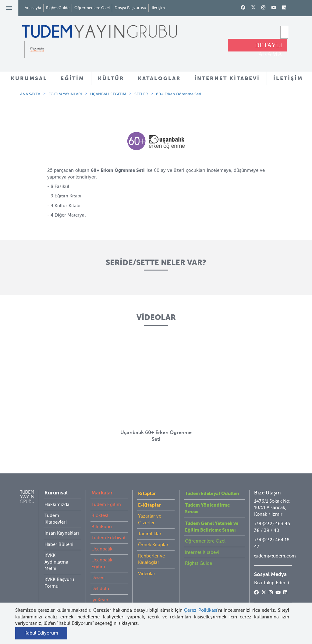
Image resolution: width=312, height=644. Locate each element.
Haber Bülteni (59, 544)
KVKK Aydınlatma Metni (56, 562)
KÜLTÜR (111, 78)
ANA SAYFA (30, 94)
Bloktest (100, 515)
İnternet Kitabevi (202, 552)
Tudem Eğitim (106, 504)
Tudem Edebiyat (108, 538)
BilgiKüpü (102, 527)
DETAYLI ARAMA (269, 47)
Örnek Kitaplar (153, 545)
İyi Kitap (100, 600)
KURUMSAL (29, 78)
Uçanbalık (102, 549)
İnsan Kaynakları (62, 533)
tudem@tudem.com (275, 556)
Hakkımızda (57, 504)
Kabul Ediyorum (41, 633)
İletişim (158, 8)
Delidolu (100, 589)
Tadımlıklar (150, 534)
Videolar (147, 574)
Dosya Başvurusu (130, 8)
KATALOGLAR (159, 78)
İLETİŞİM (288, 78)
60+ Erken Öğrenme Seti (179, 94)
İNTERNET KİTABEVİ (227, 78)
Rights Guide (58, 8)
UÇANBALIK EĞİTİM (108, 94)
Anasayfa (33, 8)
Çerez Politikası (201, 610)
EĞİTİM (73, 78)
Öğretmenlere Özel (92, 8)
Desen (98, 578)
